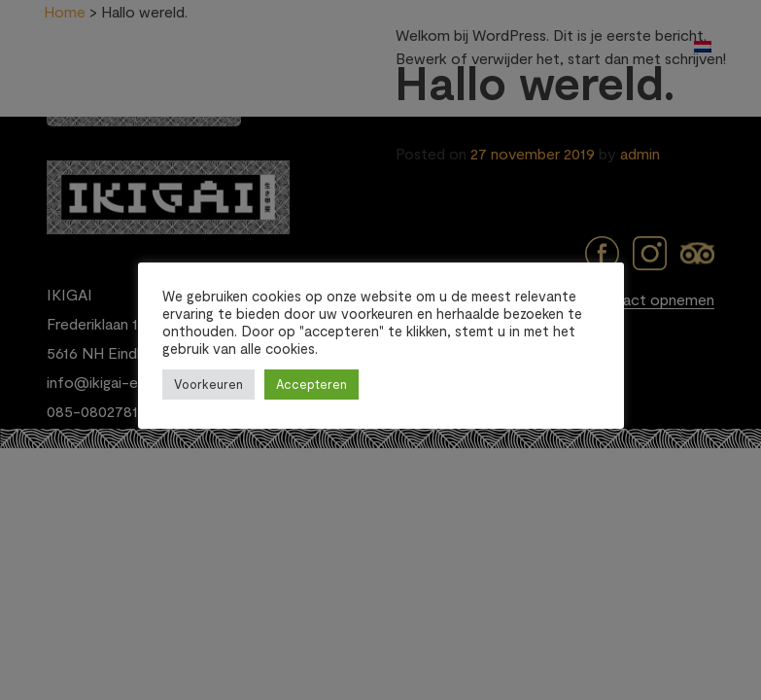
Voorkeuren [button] (208, 384)
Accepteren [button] (311, 384)
